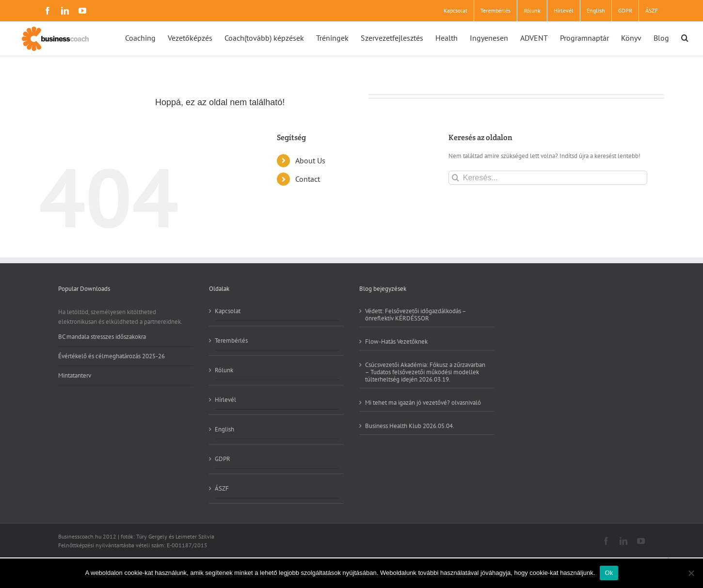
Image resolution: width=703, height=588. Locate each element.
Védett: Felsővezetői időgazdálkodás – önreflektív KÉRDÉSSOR (415, 315)
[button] (685, 37)
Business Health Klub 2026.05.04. (410, 426)
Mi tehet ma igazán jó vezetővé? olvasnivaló (423, 402)
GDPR (223, 459)
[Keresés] (455, 178)
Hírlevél (225, 400)
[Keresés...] (548, 178)
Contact (308, 179)
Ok (609, 573)
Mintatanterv (75, 375)
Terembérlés (231, 341)
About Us (310, 160)
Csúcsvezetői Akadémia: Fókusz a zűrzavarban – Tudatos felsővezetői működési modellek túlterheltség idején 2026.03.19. (425, 372)
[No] (691, 573)
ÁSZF (222, 488)
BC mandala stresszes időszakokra (102, 337)
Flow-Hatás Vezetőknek (396, 341)
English (224, 429)
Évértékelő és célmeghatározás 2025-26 (112, 356)
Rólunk (224, 370)
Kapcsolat (228, 311)
